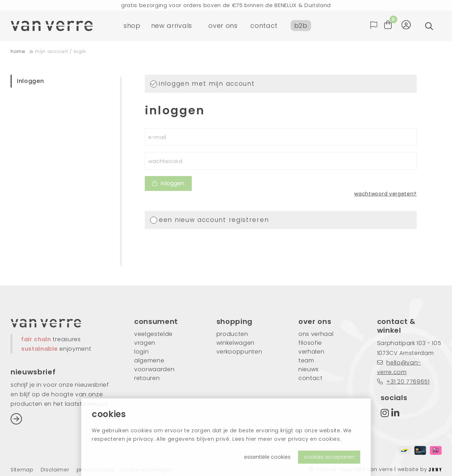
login (141, 352)
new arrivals (172, 26)
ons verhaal (316, 334)
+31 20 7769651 (403, 382)
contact (264, 26)
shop (132, 26)
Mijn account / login (61, 51)
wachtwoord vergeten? (385, 194)
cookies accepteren (329, 457)
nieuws (309, 369)
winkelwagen (236, 343)
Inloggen (30, 81)
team (306, 360)
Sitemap (22, 470)
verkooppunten (239, 352)
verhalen (311, 352)
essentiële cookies (267, 457)
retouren (147, 378)
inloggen (168, 183)
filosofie (310, 343)
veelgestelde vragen (153, 338)
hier (251, 439)
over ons (223, 26)
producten (232, 334)
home (18, 51)
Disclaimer (55, 470)
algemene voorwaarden (154, 365)
